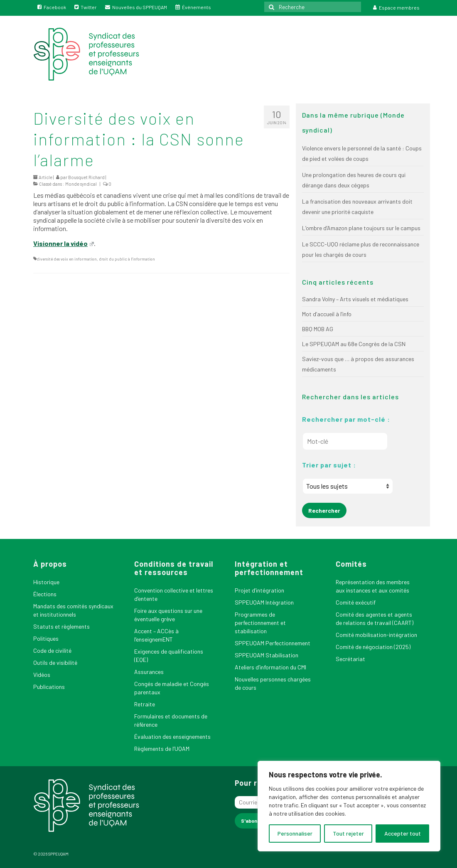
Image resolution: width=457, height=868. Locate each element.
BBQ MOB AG (318, 329)
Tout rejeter (348, 833)
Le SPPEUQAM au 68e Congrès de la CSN (354, 344)
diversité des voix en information (67, 259)
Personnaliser (295, 833)
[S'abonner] (253, 821)
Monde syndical (81, 184)
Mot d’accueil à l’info (327, 314)
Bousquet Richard (86, 177)
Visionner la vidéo (64, 243)
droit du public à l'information (127, 259)
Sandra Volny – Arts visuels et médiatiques (355, 299)
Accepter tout (403, 833)
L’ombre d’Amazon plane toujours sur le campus (361, 228)
